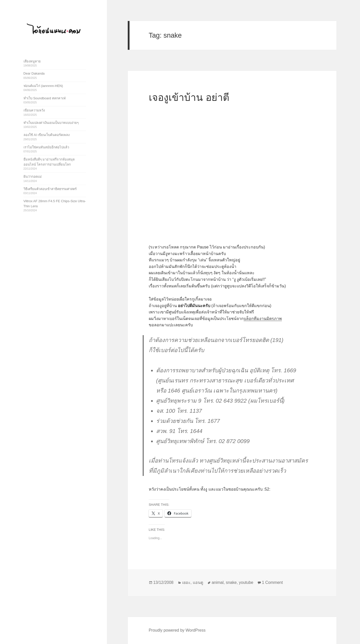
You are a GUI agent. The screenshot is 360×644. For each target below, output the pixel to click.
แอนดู (198, 582)
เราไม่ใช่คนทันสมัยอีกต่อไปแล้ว (46, 147)
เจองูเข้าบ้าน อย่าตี (189, 97)
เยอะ (186, 582)
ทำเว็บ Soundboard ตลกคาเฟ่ (45, 98)
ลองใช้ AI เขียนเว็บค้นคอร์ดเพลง (47, 135)
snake (231, 582)
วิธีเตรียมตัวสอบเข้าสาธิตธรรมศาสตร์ (50, 189)
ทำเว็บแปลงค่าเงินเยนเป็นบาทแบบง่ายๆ (51, 123)
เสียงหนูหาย (32, 61)
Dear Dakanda (34, 73)
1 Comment (272, 582)
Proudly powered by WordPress (177, 630)
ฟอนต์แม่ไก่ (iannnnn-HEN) (43, 86)
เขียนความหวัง (34, 110)
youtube (246, 582)
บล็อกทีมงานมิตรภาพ (263, 319)
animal (218, 582)
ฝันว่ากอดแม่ (33, 177)
